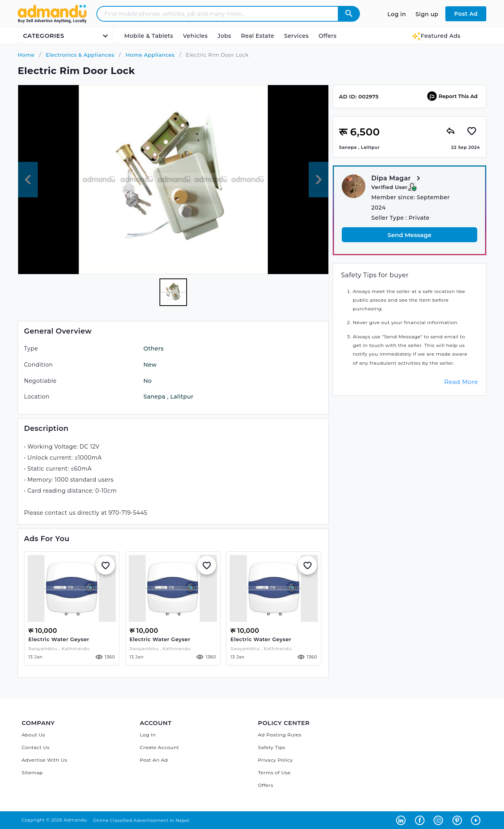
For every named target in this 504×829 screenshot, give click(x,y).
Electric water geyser (59, 639)
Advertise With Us (44, 760)
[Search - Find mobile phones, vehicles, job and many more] (222, 14)
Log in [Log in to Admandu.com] (397, 14)
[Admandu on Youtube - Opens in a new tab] (477, 820)
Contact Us (36, 747)
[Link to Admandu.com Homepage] (52, 22)
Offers (328, 36)
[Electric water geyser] (72, 588)
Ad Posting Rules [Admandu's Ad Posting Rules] (280, 735)
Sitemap (32, 772)
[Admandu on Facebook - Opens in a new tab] (421, 820)
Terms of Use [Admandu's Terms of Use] (274, 772)
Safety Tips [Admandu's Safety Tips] (271, 747)
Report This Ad (452, 96)
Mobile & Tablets (149, 36)
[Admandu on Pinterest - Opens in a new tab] (459, 820)
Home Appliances (149, 55)
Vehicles (195, 36)
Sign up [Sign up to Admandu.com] (427, 14)
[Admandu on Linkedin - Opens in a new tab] (402, 820)
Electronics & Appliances (79, 55)
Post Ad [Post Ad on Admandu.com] (466, 14)
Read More (461, 382)
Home (26, 55)
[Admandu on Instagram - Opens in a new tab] (440, 820)
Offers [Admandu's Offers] (266, 785)
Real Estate (258, 36)
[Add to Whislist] (106, 565)
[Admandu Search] (349, 14)
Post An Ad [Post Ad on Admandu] (154, 760)
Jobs (224, 36)
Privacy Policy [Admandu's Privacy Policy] (275, 760)
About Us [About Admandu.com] (33, 735)
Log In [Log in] (148, 735)
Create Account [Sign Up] (159, 747)
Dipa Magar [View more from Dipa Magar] (397, 179)
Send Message (409, 235)
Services (296, 36)
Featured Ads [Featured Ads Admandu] (436, 36)
